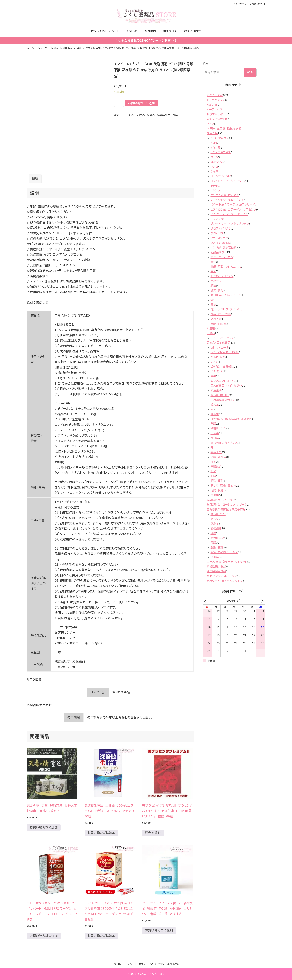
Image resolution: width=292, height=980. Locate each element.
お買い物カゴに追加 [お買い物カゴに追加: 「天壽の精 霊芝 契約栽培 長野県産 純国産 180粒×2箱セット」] (44, 827)
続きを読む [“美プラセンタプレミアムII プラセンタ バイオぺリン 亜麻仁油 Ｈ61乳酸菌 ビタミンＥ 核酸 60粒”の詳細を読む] (153, 833)
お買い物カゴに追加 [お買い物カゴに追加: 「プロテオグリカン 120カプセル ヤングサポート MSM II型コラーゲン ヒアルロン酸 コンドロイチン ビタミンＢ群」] (44, 936)
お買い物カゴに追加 (141, 103)
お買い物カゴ (258, 4)
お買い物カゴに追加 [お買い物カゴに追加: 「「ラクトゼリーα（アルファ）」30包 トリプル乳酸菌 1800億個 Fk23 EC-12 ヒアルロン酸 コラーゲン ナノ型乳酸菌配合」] (101, 936)
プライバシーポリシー (136, 964)
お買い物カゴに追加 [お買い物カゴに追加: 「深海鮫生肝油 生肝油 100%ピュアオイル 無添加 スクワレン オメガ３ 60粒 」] (101, 833)
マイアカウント (241, 4)
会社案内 (118, 964)
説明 (35, 178)
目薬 (175, 115)
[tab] (35, 179)
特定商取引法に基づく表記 (165, 964)
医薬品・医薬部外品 (159, 115)
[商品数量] (119, 103)
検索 (205, 63)
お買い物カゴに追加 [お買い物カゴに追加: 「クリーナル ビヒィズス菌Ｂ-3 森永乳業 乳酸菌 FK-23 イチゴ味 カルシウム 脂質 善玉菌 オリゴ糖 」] (159, 930)
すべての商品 (137, 115)
